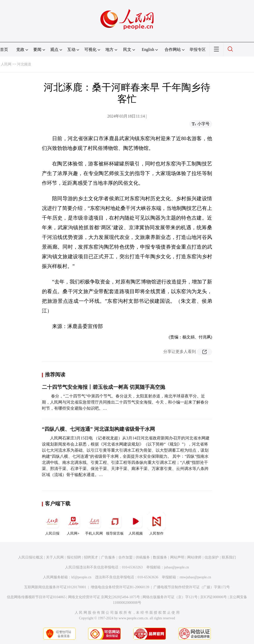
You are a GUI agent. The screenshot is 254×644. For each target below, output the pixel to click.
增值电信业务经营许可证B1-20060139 (120, 587)
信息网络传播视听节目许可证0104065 (36, 597)
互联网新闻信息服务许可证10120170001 (55, 587)
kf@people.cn (81, 577)
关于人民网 (55, 557)
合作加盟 (125, 557)
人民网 (6, 64)
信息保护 (212, 557)
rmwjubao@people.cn (195, 577)
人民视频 (136, 524)
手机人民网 (94, 524)
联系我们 (229, 557)
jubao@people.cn (177, 567)
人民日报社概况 (30, 557)
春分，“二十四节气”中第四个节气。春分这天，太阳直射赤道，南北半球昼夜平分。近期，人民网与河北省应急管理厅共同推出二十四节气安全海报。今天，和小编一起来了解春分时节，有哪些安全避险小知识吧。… (125, 402)
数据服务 (160, 557)
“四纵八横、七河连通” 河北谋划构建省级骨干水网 (98, 429)
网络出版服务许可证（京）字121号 (170, 597)
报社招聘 (74, 557)
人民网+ (73, 524)
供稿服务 (143, 557)
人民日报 (52, 524)
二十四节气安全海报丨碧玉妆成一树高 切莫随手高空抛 (104, 387)
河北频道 (24, 64)
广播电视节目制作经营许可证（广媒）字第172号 (192, 587)
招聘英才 (91, 557)
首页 (4, 49)
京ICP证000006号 (214, 597)
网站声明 (177, 557)
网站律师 (194, 557)
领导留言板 (115, 524)
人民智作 (156, 524)
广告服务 (108, 557)
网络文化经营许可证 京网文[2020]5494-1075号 (104, 597)
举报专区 (198, 49)
